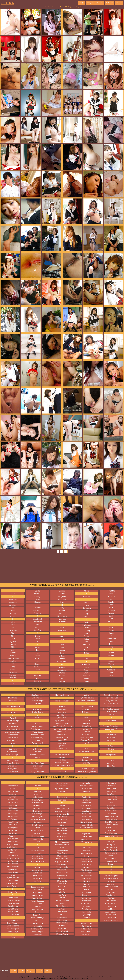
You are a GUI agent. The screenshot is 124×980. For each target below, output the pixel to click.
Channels (110, 3)
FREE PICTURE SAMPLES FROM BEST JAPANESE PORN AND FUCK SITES (62, 689)
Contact (84, 978)
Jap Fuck (7, 3)
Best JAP (90, 3)
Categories (99, 3)
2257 (89, 978)
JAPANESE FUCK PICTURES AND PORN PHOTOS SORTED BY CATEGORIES (62, 585)
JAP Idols (119, 3)
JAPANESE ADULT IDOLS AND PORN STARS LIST (62, 777)
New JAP (82, 3)
